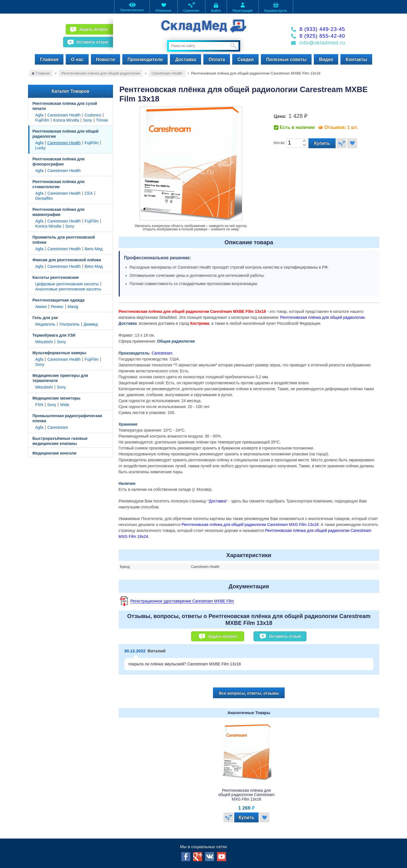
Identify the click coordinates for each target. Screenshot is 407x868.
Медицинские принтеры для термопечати (60, 378)
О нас (77, 59)
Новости (106, 59)
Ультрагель (69, 324)
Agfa (40, 115)
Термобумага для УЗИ (54, 335)
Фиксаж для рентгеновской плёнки (67, 260)
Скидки (245, 59)
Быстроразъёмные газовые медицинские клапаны (60, 441)
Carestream (58, 427)
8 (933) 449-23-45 (322, 29)
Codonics (93, 115)
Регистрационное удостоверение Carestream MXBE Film (182, 601)
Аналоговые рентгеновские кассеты (68, 289)
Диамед (91, 324)
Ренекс (57, 307)
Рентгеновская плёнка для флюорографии (59, 162)
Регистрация (242, 7)
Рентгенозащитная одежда (59, 300)
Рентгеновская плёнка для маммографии (59, 212)
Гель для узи (45, 318)
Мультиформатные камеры (59, 353)
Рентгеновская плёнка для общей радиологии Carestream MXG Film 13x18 (250, 525)
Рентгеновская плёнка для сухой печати (65, 106)
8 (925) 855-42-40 (322, 36)
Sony (88, 120)
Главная (49, 59)
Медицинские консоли (55, 453)
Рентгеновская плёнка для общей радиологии (101, 73)
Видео (326, 59)
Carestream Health (167, 73)
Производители (145, 59)
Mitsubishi (44, 342)
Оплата (217, 59)
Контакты (356, 59)
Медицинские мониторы (57, 398)
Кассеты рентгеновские (56, 277)
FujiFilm (42, 120)
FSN (39, 405)
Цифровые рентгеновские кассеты (67, 284)
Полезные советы (286, 59)
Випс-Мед (94, 249)
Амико (41, 307)
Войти (216, 7)
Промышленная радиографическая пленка (67, 418)
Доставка (186, 59)
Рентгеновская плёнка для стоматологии (59, 184)
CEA (89, 193)
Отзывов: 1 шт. (341, 128)
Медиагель (45, 324)
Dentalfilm (44, 198)
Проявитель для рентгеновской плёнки (64, 240)
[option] (249, 774)
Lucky (41, 148)
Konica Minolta (66, 120)
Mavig (73, 307)
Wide (65, 405)
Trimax (102, 120)
